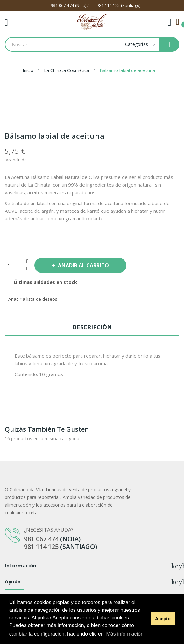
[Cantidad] (14, 265)
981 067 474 (62, 5)
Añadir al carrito (83, 265)
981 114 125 (108, 5)
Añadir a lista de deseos (31, 299)
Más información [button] (125, 634)
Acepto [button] (163, 619)
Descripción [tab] (92, 327)
